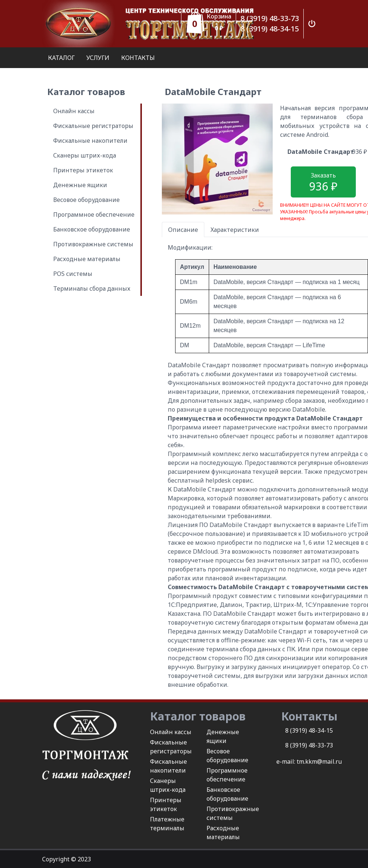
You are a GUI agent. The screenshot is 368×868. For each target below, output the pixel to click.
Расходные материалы (87, 259)
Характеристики (235, 230)
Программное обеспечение (94, 215)
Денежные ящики (80, 185)
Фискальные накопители (90, 141)
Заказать (323, 183)
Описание (183, 230)
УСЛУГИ (98, 58)
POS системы (73, 274)
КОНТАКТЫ (138, 58)
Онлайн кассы (74, 111)
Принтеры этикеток (83, 170)
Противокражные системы (93, 244)
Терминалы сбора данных (92, 288)
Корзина (219, 16)
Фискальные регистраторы (93, 126)
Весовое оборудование (86, 200)
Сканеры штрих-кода (85, 155)
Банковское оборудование (92, 229)
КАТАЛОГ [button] (61, 58)
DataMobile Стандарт (321, 152)
